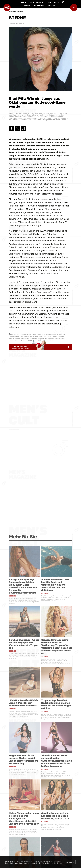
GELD (57, 3)
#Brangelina (49, 339)
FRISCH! (51, 6)
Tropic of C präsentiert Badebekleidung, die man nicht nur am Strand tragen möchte (56, 845)
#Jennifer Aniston (20, 339)
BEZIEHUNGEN (36, 3)
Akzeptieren (70, 862)
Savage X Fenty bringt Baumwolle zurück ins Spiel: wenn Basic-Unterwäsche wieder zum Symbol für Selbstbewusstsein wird (23, 727)
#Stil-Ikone (34, 336)
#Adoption (40, 339)
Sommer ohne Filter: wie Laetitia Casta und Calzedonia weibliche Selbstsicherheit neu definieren (55, 725)
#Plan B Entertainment (47, 336)
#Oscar (57, 339)
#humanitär (31, 339)
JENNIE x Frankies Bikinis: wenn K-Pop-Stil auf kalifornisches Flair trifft (24, 843)
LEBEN (49, 3)
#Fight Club (19, 336)
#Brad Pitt (18, 334)
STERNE (23, 3)
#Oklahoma (41, 334)
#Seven (26, 336)
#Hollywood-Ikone (29, 334)
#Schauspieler (51, 334)
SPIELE (27, 6)
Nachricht (13, 24)
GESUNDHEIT (39, 6)
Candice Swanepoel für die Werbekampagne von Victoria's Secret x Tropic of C (24, 784)
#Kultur (51, 341)
